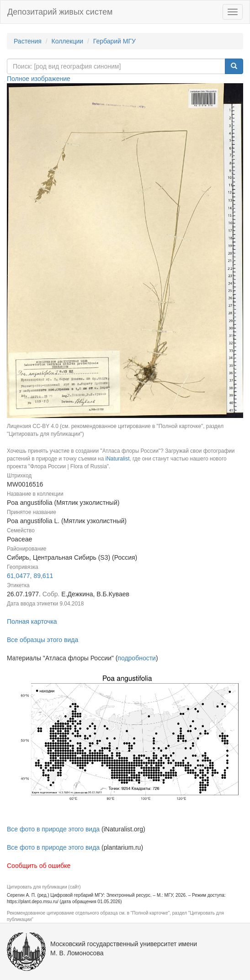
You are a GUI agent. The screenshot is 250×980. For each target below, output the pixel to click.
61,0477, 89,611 (30, 576)
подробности (137, 658)
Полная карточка (32, 621)
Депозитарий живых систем (60, 12)
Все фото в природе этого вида (53, 829)
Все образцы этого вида (43, 640)
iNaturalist (118, 459)
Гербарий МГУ (114, 41)
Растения (28, 41)
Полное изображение (39, 79)
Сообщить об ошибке (39, 866)
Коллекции (68, 41)
